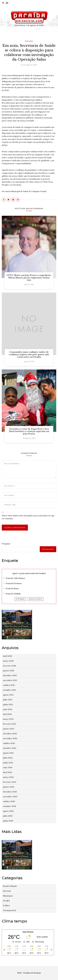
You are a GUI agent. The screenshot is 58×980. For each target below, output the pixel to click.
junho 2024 (8, 763)
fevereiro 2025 (9, 724)
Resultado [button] (36, 599)
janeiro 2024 (9, 787)
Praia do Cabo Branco (15, 578)
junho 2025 (8, 705)
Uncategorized (9, 910)
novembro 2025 (10, 680)
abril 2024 (7, 772)
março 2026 (8, 661)
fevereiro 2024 (10, 782)
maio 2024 (8, 768)
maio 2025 (8, 709)
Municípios (8, 896)
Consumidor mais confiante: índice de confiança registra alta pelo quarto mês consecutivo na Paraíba (29, 354)
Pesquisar (6, 544)
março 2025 (8, 719)
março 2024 (8, 777)
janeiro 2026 (9, 671)
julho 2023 (8, 816)
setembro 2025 (9, 690)
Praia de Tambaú (13, 594)
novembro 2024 (10, 738)
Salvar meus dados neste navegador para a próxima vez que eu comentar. (28, 517)
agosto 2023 (8, 811)
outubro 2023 (9, 801)
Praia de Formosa (14, 583)
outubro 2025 (9, 685)
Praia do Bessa (12, 589)
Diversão (7, 891)
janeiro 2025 (9, 729)
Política (6, 906)
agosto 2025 (8, 695)
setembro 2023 (10, 806)
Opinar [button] (20, 599)
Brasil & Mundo (10, 886)
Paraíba (29, 41)
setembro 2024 (10, 748)
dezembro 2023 (10, 792)
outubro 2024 (9, 743)
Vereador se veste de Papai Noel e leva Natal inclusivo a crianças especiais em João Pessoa (29, 431)
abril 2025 (7, 714)
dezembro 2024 (10, 734)
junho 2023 (8, 821)
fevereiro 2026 (10, 666)
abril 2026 (7, 656)
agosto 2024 (8, 753)
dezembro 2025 (10, 676)
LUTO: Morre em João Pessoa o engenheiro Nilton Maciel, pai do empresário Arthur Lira (29, 278)
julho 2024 (8, 758)
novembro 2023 (10, 797)
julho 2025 (8, 700)
